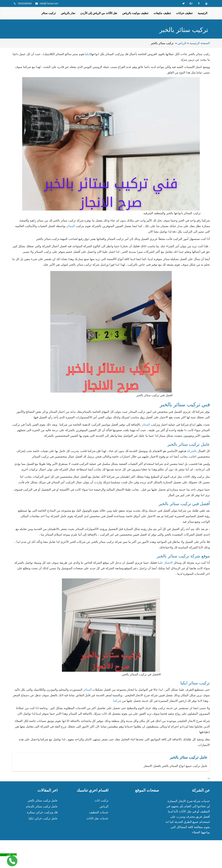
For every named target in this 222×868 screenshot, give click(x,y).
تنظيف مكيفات (162, 13)
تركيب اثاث (101, 801)
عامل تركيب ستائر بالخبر (43, 801)
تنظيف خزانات (184, 13)
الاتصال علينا (165, 563)
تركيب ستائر (48, 13)
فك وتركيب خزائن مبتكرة (42, 812)
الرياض (182, 43)
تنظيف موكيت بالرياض (135, 13)
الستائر (71, 226)
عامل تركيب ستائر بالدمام (42, 806)
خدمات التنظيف (99, 812)
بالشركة (192, 451)
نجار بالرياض (68, 13)
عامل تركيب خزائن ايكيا (43, 818)
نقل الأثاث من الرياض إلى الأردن (99, 13)
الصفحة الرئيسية (200, 43)
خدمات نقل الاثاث (97, 818)
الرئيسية (202, 13)
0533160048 (25, 3)
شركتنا (117, 701)
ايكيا (87, 54)
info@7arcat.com (49, 3)
